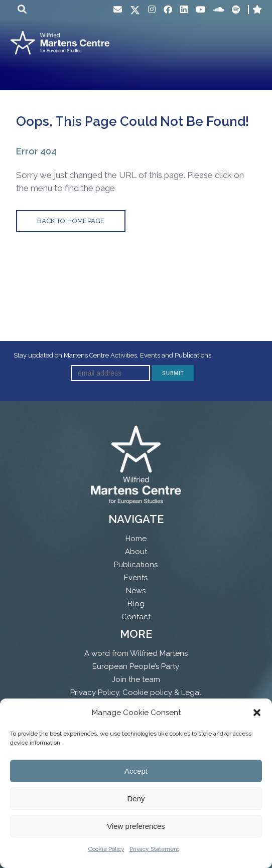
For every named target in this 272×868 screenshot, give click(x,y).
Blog (136, 604)
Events (136, 578)
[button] (257, 713)
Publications (136, 565)
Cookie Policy (106, 849)
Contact (136, 617)
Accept (136, 771)
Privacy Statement (154, 849)
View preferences (136, 826)
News (136, 591)
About (136, 552)
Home (136, 539)
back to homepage (71, 221)
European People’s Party (136, 666)
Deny (136, 799)
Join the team (136, 679)
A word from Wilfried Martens (136, 653)
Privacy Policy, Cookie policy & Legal (136, 692)
